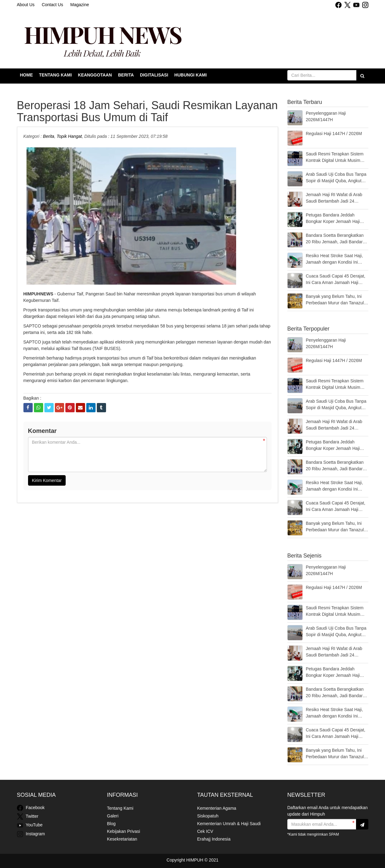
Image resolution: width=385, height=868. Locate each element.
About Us (26, 5)
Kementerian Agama (217, 808)
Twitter (28, 817)
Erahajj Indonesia (214, 839)
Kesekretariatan (122, 839)
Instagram (31, 834)
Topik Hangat (69, 136)
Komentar (42, 431)
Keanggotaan (95, 75)
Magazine (80, 5)
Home (27, 75)
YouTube (30, 825)
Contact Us (52, 5)
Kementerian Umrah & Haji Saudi (229, 824)
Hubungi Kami (191, 75)
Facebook (31, 808)
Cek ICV (205, 831)
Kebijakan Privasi (123, 831)
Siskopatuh (208, 816)
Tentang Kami (55, 75)
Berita (126, 75)
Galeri (113, 816)
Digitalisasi (154, 75)
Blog (111, 824)
